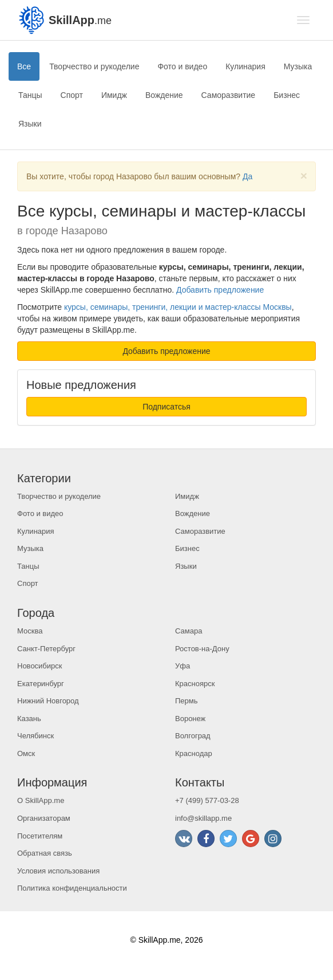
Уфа (183, 666)
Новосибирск (40, 666)
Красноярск (195, 684)
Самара (189, 631)
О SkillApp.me (41, 800)
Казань (29, 719)
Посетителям (40, 836)
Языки (30, 124)
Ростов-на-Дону (202, 649)
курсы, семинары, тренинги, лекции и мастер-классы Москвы (178, 307)
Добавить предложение (220, 290)
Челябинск (35, 736)
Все (24, 66)
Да (247, 176)
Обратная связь (45, 853)
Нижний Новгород (48, 701)
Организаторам (44, 818)
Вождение (164, 95)
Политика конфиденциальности (72, 888)
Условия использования (58, 871)
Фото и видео (182, 66)
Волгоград (193, 736)
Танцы (30, 95)
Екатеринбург (41, 684)
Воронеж (190, 719)
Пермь (187, 701)
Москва (30, 631)
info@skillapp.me (203, 818)
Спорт (72, 95)
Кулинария (245, 66)
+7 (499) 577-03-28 (207, 800)
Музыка (298, 66)
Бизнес (287, 95)
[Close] (304, 176)
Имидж (114, 95)
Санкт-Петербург (46, 649)
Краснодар (194, 753)
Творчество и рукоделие (94, 66)
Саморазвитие (229, 95)
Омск (26, 753)
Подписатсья (166, 407)
